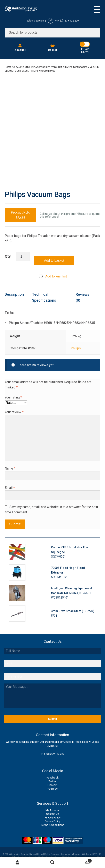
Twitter (53, 781)
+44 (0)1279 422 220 (52, 754)
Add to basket (54, 261)
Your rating (13, 397)
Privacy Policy (53, 818)
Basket (81, 860)
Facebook (52, 778)
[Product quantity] (23, 257)
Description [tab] (14, 294)
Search (53, 862)
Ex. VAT (85, 49)
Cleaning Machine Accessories (32, 67)
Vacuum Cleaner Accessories (70, 67)
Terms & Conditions (53, 825)
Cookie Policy (53, 821)
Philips (76, 348)
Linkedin (52, 785)
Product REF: (20, 215)
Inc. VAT (85, 52)
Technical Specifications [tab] (44, 297)
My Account (53, 810)
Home (8, 67)
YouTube (52, 789)
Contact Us (53, 814)
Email (10, 488)
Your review (14, 412)
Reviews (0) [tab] (82, 297)
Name (10, 468)
